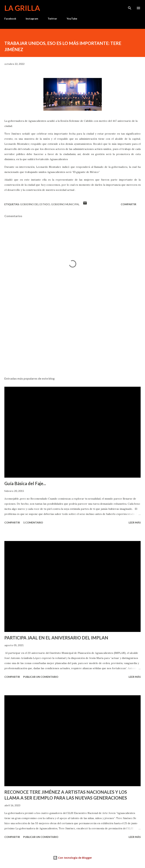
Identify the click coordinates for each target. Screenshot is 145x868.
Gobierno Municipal (65, 204)
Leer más (135, 522)
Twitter (52, 19)
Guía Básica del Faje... (25, 483)
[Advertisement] (72, 339)
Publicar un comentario (41, 677)
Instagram (32, 19)
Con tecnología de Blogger (72, 858)
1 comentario (33, 522)
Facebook (10, 19)
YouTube (72, 19)
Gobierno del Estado (35, 204)
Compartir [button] (128, 204)
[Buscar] (130, 7)
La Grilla (22, 8)
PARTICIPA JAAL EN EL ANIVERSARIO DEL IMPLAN (56, 638)
